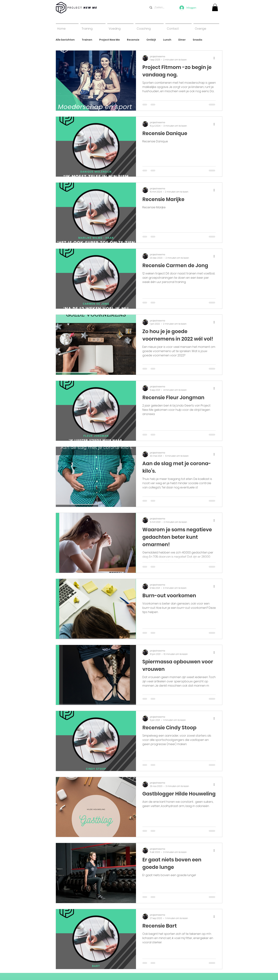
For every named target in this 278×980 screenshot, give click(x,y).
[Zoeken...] (159, 7)
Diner (182, 40)
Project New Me (110, 40)
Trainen (87, 40)
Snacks (198, 40)
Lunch (167, 40)
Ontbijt (151, 40)
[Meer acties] (215, 58)
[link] (215, 7)
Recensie (133, 40)
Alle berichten (65, 40)
